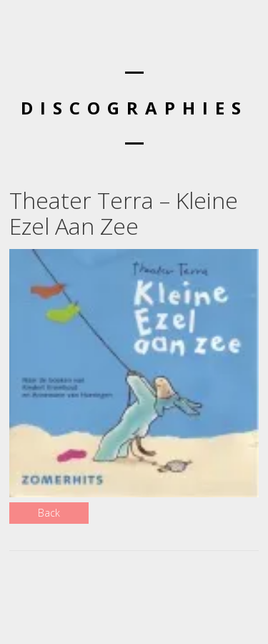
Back (49, 513)
